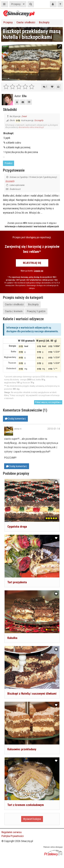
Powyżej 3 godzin (36, 311)
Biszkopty (44, 22)
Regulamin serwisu (12, 832)
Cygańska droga (17, 527)
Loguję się (39, 271)
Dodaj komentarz (15, 419)
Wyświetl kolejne (32, 819)
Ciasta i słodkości (26, 22)
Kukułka (12, 638)
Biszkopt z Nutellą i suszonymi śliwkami (32, 694)
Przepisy (16, 4)
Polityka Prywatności (13, 836)
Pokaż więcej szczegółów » (48, 402)
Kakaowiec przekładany (22, 749)
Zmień (24, 116)
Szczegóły (39, 120)
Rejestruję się (32, 263)
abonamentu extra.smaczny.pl (31, 127)
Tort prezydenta (17, 582)
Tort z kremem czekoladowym (26, 805)
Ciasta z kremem (14, 311)
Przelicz (9, 163)
